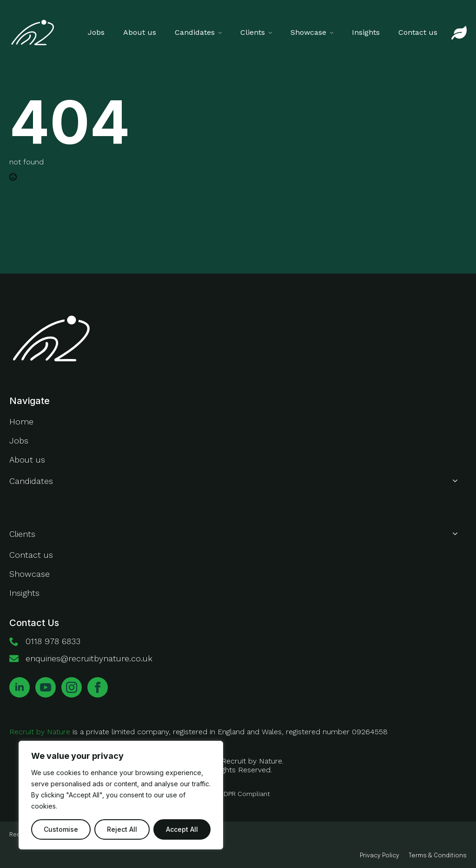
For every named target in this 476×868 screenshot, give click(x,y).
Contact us (418, 32)
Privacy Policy (380, 856)
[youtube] (46, 687)
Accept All (182, 829)
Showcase (308, 32)
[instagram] (72, 687)
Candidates (195, 32)
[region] (121, 795)
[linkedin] (20, 687)
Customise (61, 829)
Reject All (122, 829)
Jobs (96, 32)
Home (21, 421)
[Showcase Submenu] (334, 33)
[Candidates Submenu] (223, 33)
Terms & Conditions (438, 856)
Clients (253, 32)
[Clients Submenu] (273, 33)
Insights (366, 32)
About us (140, 32)
